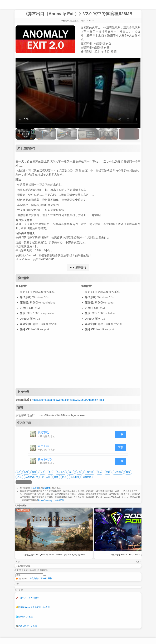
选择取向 (75, 477)
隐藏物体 (87, 477)
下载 (121, 434)
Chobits (47, 488)
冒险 (34, 472)
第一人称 (46, 477)
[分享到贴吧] (30, 482)
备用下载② (45, 459)
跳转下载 (43, 432)
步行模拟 (118, 472)
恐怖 (100, 472)
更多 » (139, 562)
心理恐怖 (89, 472)
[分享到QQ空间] (22, 482)
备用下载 (43, 446)
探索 (108, 472)
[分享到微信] (26, 482)
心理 (79, 472)
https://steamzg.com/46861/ (51, 500)
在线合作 (61, 472)
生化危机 (34, 578)
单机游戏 (65, 21)
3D (19, 472)
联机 (45, 578)
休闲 (26, 472)
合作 (51, 472)
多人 (71, 472)
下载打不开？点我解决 (27, 598)
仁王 (41, 578)
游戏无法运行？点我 (26, 626)
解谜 (64, 477)
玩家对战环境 (32, 477)
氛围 (128, 472)
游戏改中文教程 (24, 617)
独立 (19, 477)
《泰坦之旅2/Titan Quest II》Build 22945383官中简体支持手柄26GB (54, 555)
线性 (56, 477)
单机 (50, 578)
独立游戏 (74, 21)
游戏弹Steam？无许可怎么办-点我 (33, 607)
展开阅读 (78, 268)
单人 (42, 472)
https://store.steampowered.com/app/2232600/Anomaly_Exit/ (68, 400)
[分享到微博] (18, 482)
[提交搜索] (45, 576)
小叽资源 (35, 488)
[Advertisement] (78, 361)
